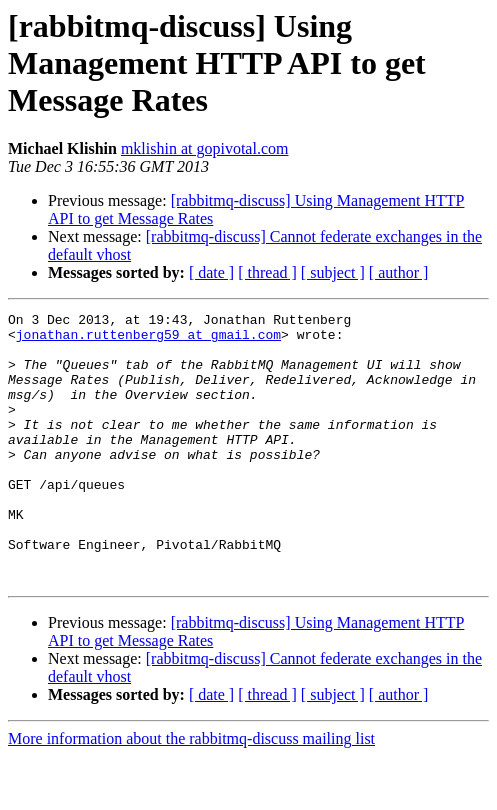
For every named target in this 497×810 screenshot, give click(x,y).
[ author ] (399, 272)
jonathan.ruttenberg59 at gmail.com (148, 340)
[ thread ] (267, 272)
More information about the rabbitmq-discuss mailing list (191, 792)
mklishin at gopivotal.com (205, 148)
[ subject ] (333, 272)
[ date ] (211, 272)
